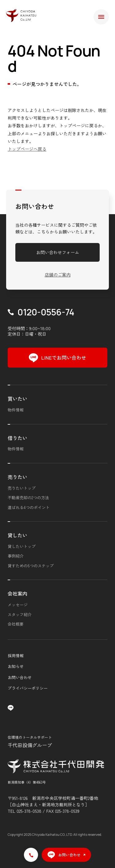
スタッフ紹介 (20, 614)
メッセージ (18, 605)
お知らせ (16, 666)
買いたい (17, 399)
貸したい (17, 535)
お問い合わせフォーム (58, 252)
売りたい (17, 477)
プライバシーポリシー (28, 688)
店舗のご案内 (58, 275)
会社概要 (16, 624)
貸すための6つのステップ (31, 566)
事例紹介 (16, 556)
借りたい (17, 438)
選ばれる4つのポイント (29, 507)
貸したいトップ (22, 546)
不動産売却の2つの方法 (28, 498)
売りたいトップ (22, 488)
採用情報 (16, 656)
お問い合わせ (20, 677)
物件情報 (16, 410)
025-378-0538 (29, 811)
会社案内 (17, 593)
